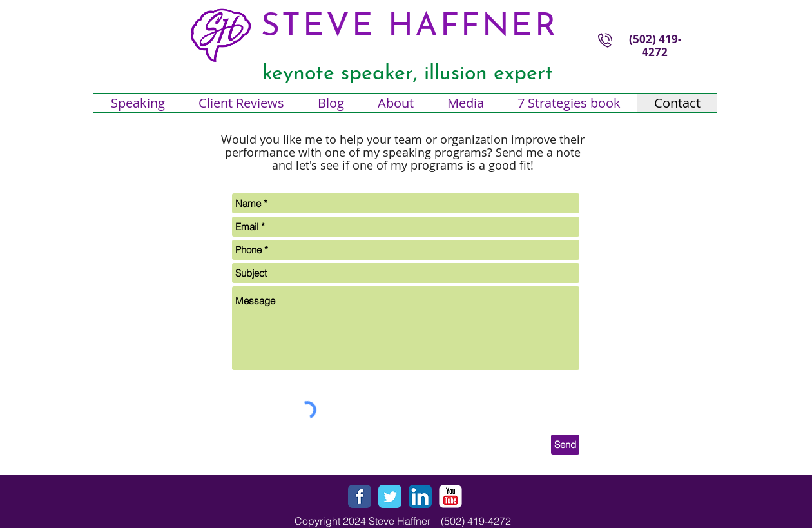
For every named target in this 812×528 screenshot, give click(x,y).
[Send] (565, 445)
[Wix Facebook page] (360, 496)
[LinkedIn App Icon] (420, 496)
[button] (396, 103)
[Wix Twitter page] (390, 496)
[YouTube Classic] (450, 496)
